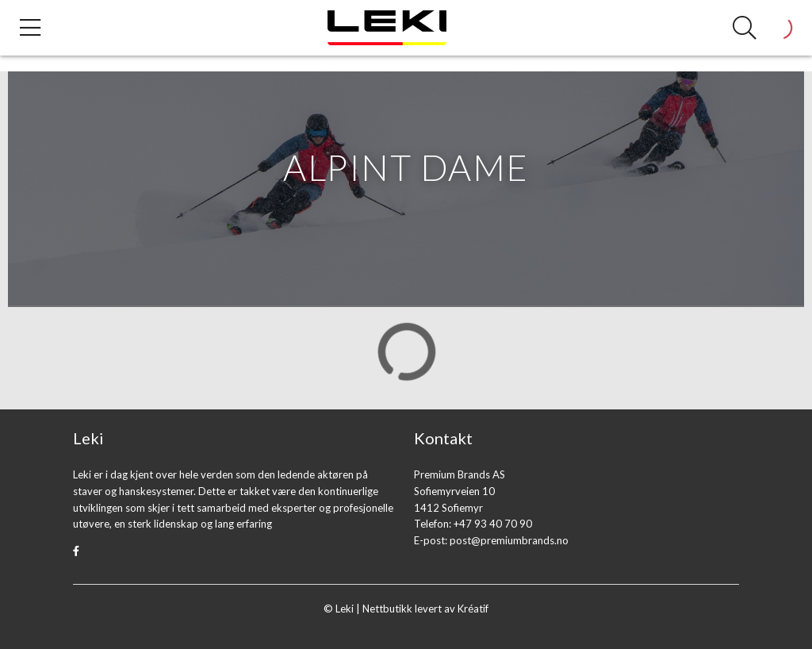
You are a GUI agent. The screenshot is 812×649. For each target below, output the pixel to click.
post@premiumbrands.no (509, 540)
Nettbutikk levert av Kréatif (425, 609)
